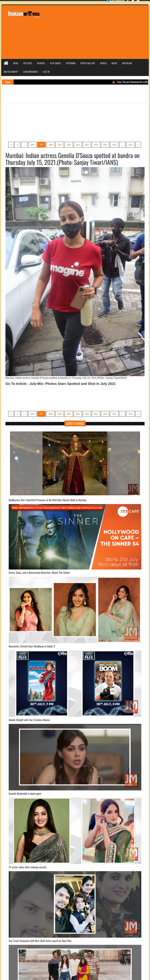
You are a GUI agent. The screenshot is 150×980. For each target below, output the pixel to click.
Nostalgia (127, 63)
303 (96, 145)
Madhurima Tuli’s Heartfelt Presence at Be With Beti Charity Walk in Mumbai (48, 500)
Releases (28, 63)
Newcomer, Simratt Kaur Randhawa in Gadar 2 (32, 646)
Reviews (41, 63)
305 (114, 145)
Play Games (55, 63)
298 (51, 145)
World (103, 63)
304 (105, 145)
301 (78, 145)
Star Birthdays (31, 72)
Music (114, 63)
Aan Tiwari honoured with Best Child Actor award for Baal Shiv (40, 941)
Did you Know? (11, 72)
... (24, 145)
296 (32, 145)
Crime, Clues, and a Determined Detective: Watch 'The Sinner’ (39, 573)
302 (87, 145)
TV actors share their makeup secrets (28, 867)
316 (130, 145)
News (16, 63)
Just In (46, 72)
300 (69, 145)
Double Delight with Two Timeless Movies (29, 720)
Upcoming (71, 63)
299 (60, 145)
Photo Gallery (88, 63)
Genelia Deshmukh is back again (25, 793)
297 (41, 145)
